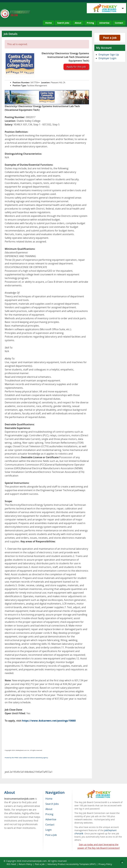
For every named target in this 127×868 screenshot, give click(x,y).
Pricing (90, 23)
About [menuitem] (49, 809)
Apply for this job (76, 67)
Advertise (104, 23)
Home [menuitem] (49, 799)
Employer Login (107, 58)
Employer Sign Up (109, 55)
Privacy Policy (106, 864)
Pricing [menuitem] (49, 814)
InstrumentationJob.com (34, 861)
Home (48, 23)
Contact (119, 23)
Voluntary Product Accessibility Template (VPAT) (72, 864)
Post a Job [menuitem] (51, 835)
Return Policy (25, 864)
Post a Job (110, 38)
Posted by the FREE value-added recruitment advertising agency (26, 758)
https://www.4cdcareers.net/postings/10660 (49, 721)
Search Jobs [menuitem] (52, 804)
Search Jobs (63, 23)
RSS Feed (11, 864)
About (78, 23)
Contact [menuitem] (50, 825)
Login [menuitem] (49, 830)
